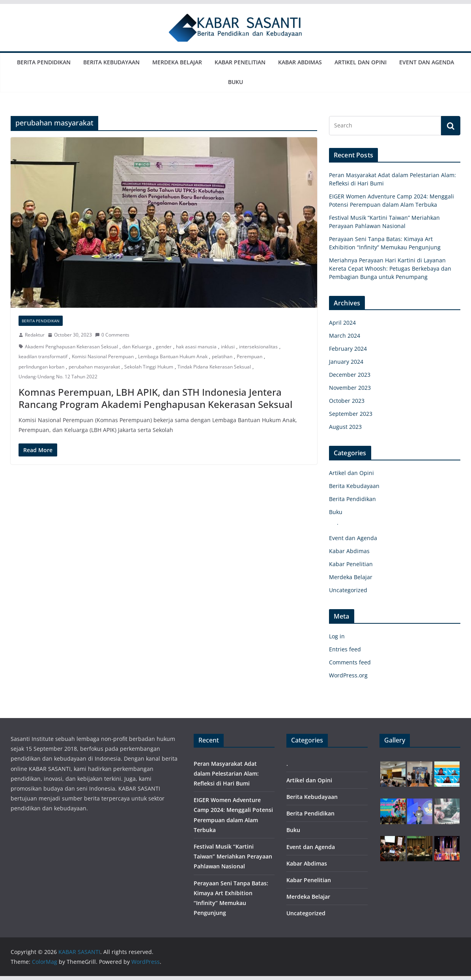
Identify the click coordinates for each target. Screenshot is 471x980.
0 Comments (112, 335)
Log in (337, 636)
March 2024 (345, 336)
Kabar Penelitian (240, 62)
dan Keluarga (137, 347)
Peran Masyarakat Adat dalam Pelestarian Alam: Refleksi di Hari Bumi (226, 773)
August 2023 (345, 427)
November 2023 (350, 388)
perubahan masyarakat (94, 367)
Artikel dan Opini (361, 62)
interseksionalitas (258, 347)
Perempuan (250, 356)
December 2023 (350, 375)
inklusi (228, 347)
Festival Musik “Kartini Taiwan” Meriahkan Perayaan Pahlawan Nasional (233, 856)
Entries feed (345, 649)
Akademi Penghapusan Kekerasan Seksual (71, 347)
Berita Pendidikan (44, 62)
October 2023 (347, 401)
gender (164, 347)
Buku (235, 82)
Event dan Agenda (427, 62)
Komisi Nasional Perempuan (103, 356)
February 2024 (348, 349)
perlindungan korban (41, 367)
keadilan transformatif (43, 356)
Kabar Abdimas (300, 62)
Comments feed (350, 662)
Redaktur (35, 335)
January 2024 (346, 362)
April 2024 (342, 323)
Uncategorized (348, 590)
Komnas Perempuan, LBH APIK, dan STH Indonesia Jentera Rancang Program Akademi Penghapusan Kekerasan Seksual (155, 398)
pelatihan (222, 356)
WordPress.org (348, 675)
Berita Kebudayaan (111, 62)
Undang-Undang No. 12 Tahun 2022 (58, 377)
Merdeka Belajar (177, 62)
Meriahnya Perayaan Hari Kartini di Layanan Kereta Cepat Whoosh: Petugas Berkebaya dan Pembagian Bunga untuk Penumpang (390, 268)
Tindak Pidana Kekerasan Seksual (214, 367)
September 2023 (351, 414)
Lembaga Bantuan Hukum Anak (173, 356)
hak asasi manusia (196, 347)
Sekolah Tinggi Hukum (149, 367)
